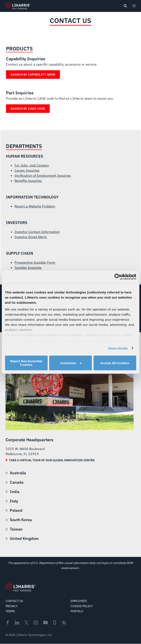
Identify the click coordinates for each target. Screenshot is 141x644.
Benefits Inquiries (28, 181)
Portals (77, 611)
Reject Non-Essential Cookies (26, 363)
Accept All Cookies (115, 363)
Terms (10, 611)
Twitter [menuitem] (26, 622)
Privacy (12, 606)
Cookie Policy (82, 606)
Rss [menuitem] (64, 623)
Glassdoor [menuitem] (55, 622)
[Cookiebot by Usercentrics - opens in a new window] (117, 277)
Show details (118, 348)
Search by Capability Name (33, 75)
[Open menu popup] (134, 6)
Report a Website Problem (35, 206)
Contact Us (14, 601)
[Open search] (125, 6)
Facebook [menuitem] (8, 622)
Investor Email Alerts (31, 237)
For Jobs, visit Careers (32, 165)
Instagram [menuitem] (36, 622)
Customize (71, 363)
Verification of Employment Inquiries (43, 175)
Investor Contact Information (37, 232)
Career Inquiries (27, 170)
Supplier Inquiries (28, 267)
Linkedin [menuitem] (17, 622)
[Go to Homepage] (20, 587)
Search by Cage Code (28, 109)
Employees (79, 601)
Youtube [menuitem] (45, 623)
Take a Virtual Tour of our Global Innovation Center (52, 460)
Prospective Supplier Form (35, 262)
